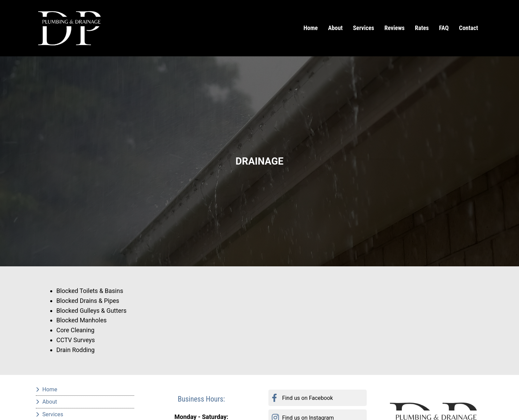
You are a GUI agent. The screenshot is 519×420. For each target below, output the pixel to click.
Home (311, 28)
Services (364, 28)
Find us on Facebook (307, 398)
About (335, 28)
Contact (468, 28)
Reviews (395, 28)
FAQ (444, 28)
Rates (422, 28)
